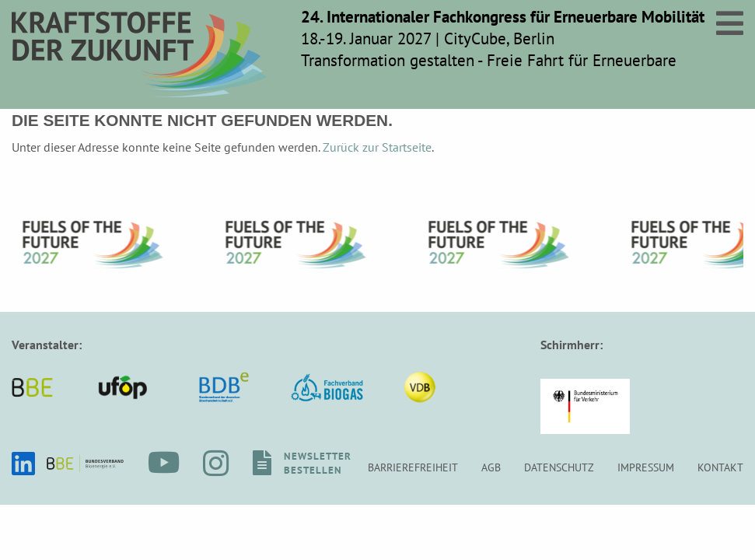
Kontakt (720, 467)
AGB (491, 467)
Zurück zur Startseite (377, 147)
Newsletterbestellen (318, 463)
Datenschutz (559, 467)
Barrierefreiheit (413, 467)
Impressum (646, 467)
